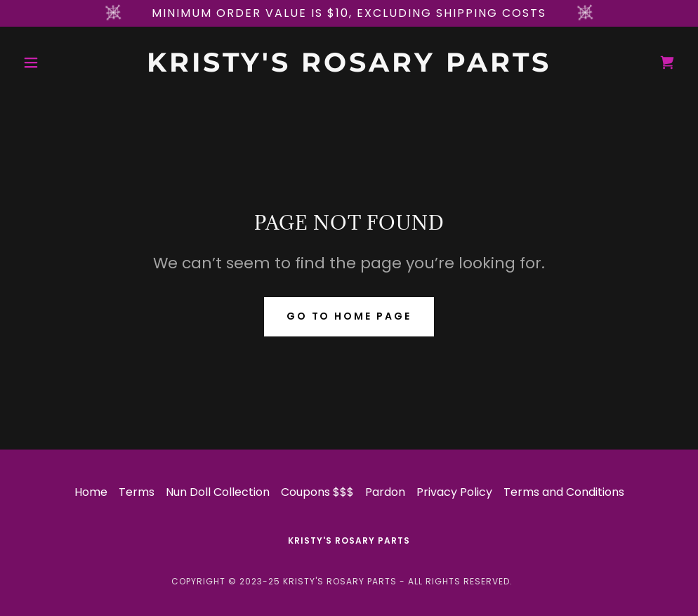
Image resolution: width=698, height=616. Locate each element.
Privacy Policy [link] (454, 492)
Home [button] (91, 492)
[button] (67, 63)
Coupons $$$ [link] (317, 492)
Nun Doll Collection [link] (218, 492)
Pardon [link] (385, 492)
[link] (349, 68)
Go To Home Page (349, 316)
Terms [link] (137, 492)
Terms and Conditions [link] (564, 492)
